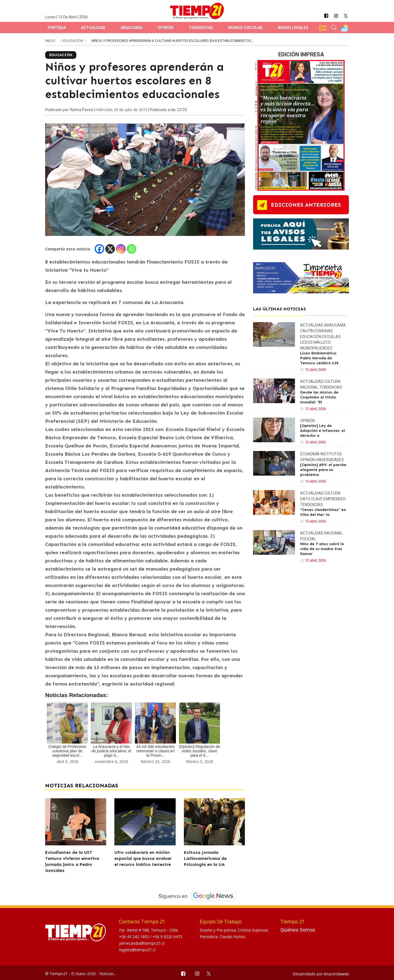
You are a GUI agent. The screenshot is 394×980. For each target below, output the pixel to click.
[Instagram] (121, 249)
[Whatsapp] (131, 249)
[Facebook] (99, 249)
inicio (50, 41)
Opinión (166, 28)
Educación (73, 41)
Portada (57, 28)
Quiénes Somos (298, 930)
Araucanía (131, 28)
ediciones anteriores (306, 205)
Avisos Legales (293, 28)
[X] (110, 249)
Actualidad (93, 28)
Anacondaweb (336, 974)
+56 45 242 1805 (134, 937)
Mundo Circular (245, 28)
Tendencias (201, 28)
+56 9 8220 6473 (167, 937)
